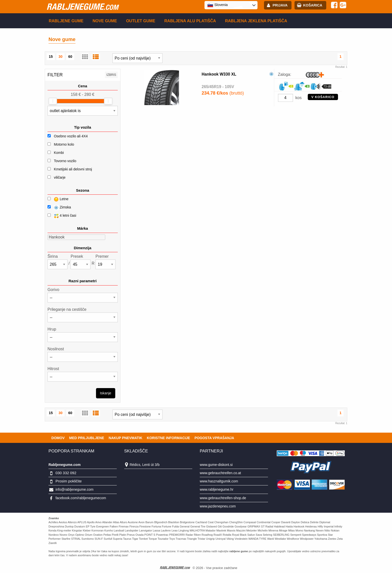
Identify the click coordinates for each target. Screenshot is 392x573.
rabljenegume (82, 7)
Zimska (59, 208)
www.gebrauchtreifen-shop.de (223, 498)
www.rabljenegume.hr (217, 489)
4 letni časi (62, 216)
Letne (58, 199)
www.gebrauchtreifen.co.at (220, 473)
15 (51, 57)
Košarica (313, 5)
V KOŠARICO (323, 97)
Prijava (280, 5)
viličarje (60, 177)
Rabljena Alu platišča (190, 21)
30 (60, 57)
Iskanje (106, 393)
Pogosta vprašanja (214, 438)
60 (70, 57)
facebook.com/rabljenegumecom (81, 498)
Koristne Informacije (168, 438)
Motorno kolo (64, 144)
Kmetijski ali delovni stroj (73, 169)
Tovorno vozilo (65, 161)
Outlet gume (140, 21)
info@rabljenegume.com (74, 489)
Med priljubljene (86, 438)
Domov (58, 438)
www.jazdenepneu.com (218, 506)
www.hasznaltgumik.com (219, 481)
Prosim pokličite (69, 481)
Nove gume (105, 21)
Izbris (111, 75)
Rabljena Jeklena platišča (256, 21)
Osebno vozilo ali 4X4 (71, 136)
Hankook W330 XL (219, 74)
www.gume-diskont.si (216, 465)
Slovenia (217, 5)
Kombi (59, 153)
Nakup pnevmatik (126, 438)
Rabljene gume (66, 21)
